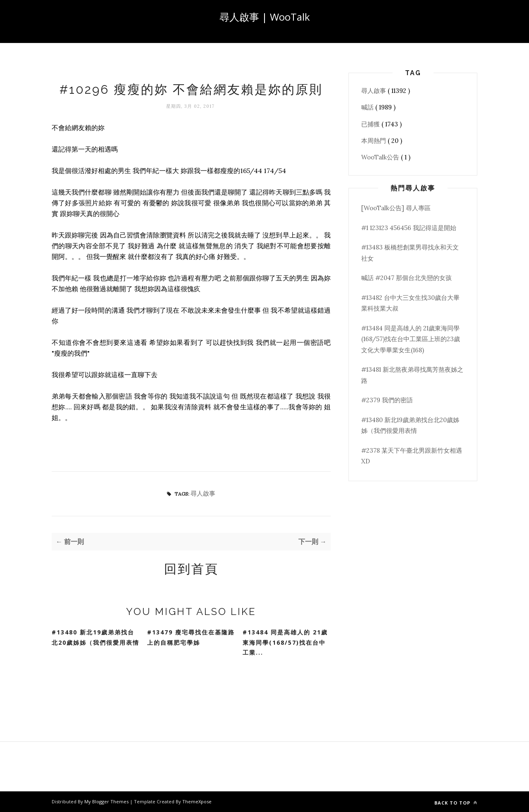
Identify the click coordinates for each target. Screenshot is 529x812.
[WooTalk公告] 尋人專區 (396, 208)
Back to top (456, 803)
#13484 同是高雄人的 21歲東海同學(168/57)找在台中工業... (285, 642)
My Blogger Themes (107, 801)
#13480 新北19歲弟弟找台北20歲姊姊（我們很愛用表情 (95, 637)
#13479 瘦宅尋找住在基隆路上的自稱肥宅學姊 (191, 637)
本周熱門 (374, 141)
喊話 (368, 107)
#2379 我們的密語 (387, 400)
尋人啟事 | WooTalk (265, 17)
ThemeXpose (197, 801)
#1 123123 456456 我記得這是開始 (409, 228)
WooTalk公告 (381, 157)
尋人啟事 (203, 493)
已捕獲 (371, 124)
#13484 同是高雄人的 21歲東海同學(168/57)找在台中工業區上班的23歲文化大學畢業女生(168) (411, 339)
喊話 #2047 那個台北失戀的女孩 (406, 278)
